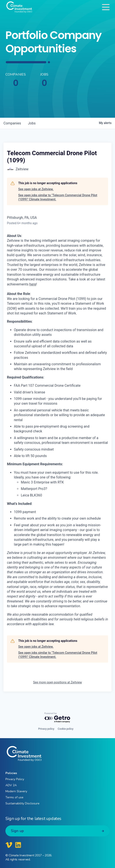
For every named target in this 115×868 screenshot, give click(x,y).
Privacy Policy (15, 779)
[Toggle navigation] (106, 7)
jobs (32, 123)
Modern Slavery (16, 791)
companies (12, 123)
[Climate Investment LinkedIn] (18, 845)
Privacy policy (46, 729)
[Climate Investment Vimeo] (9, 845)
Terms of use (14, 797)
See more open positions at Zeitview (57, 682)
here (33, 284)
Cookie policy (66, 729)
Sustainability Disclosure (22, 803)
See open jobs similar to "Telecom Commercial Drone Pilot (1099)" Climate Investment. (58, 197)
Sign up (17, 831)
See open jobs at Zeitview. (36, 189)
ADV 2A (11, 785)
